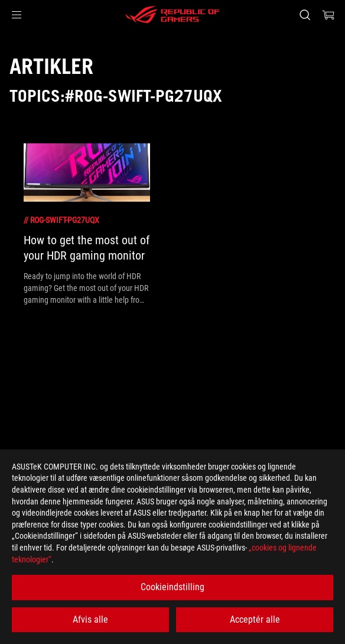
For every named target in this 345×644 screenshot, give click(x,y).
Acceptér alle (255, 619)
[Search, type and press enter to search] (305, 15)
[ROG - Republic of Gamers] (172, 15)
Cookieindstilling (172, 587)
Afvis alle (90, 619)
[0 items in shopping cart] (328, 15)
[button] (17, 15)
